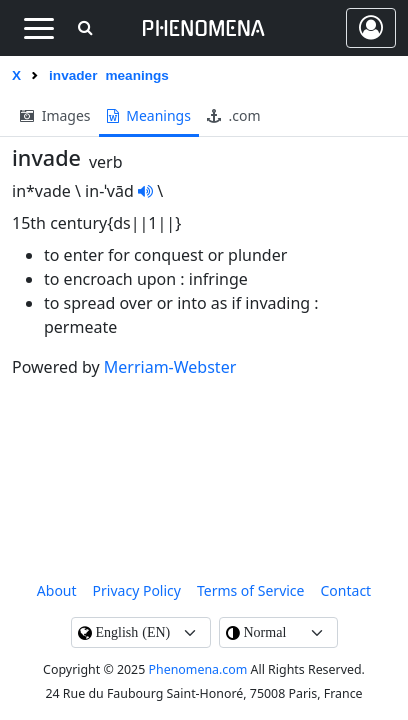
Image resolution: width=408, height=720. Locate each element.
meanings (149, 115)
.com (234, 115)
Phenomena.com (198, 669)
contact (346, 590)
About (57, 590)
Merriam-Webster (170, 367)
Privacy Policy (137, 590)
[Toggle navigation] (38, 28)
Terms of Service (251, 590)
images (55, 115)
